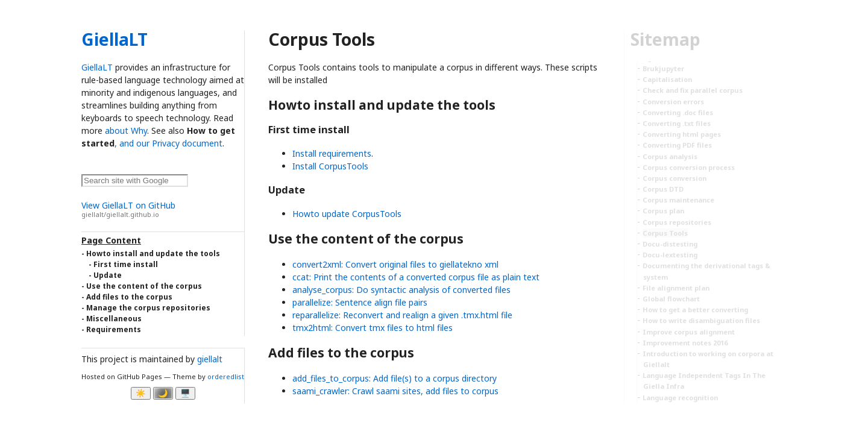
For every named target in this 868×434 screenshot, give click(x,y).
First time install (126, 264)
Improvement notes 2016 (685, 343)
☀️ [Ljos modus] (141, 393)
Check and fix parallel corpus (693, 90)
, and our (133, 143)
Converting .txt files (677, 123)
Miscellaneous (114, 319)
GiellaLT (115, 39)
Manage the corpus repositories (148, 308)
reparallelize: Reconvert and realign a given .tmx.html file (402, 315)
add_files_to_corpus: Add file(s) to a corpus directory (395, 378)
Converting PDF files (677, 145)
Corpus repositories (677, 222)
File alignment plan (676, 288)
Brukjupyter (663, 68)
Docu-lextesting (670, 255)
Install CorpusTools (330, 166)
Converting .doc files (678, 112)
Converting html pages (682, 134)
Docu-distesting (670, 244)
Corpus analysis (670, 156)
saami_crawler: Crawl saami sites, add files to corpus (395, 391)
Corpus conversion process (689, 167)
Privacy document (187, 143)
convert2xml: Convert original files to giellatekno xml (395, 264)
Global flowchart (671, 299)
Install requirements (332, 153)
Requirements (114, 329)
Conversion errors (673, 102)
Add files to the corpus (129, 297)
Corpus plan (663, 211)
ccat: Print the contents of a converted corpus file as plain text (416, 277)
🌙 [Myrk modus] (163, 393)
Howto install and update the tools (153, 253)
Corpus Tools (665, 233)
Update (108, 275)
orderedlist (226, 376)
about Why (126, 131)
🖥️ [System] (185, 393)
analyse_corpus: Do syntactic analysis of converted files (401, 290)
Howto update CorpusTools (347, 214)
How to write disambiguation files (701, 320)
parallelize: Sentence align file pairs (360, 302)
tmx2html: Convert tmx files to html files (373, 328)
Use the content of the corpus (144, 286)
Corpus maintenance (678, 200)
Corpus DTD (663, 189)
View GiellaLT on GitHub (163, 209)
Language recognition (680, 398)
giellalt (210, 359)
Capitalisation (667, 79)
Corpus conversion (675, 178)
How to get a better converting (695, 310)
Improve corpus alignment (689, 332)
